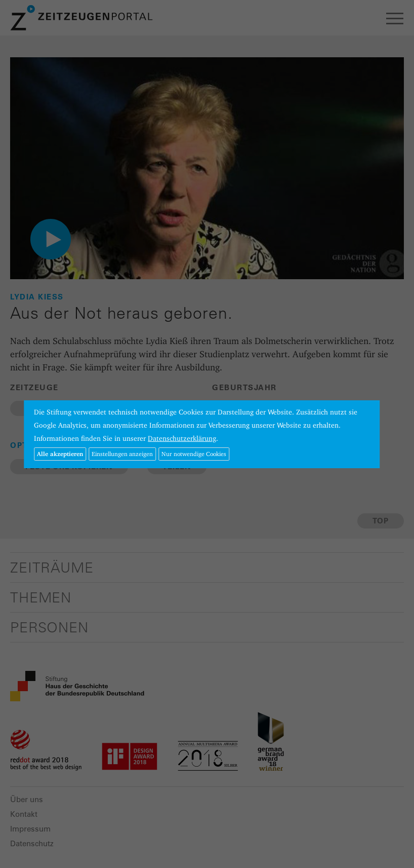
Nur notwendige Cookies (194, 454)
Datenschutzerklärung (182, 438)
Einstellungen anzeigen (122, 454)
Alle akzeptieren (60, 454)
